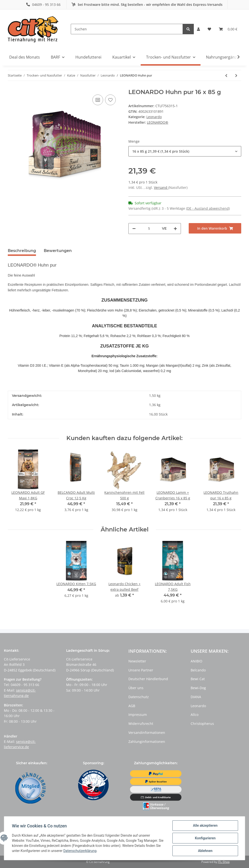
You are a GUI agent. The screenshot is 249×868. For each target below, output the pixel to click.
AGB (132, 706)
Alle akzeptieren (205, 825)
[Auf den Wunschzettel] (110, 100)
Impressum (138, 715)
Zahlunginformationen (147, 742)
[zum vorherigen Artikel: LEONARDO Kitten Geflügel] (226, 75)
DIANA (196, 697)
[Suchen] (127, 29)
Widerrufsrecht (141, 724)
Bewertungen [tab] (58, 251)
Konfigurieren (205, 838)
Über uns (136, 688)
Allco (195, 715)
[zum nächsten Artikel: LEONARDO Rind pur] (236, 75)
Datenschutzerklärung (80, 851)
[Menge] (149, 229)
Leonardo (154, 117)
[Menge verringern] (134, 229)
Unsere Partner (141, 670)
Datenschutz (139, 697)
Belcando (198, 670)
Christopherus (202, 724)
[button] (198, 29)
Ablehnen (205, 851)
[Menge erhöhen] (175, 229)
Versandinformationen (147, 733)
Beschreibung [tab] (22, 251)
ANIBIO (196, 661)
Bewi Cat (198, 679)
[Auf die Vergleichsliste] (98, 100)
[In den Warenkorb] (215, 228)
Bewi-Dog (198, 688)
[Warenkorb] (228, 29)
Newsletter (137, 661)
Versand (161, 187)
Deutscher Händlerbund (148, 679)
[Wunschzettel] (209, 29)
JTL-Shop (224, 862)
